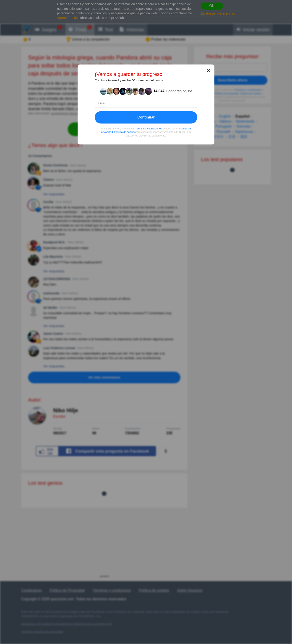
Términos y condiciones (149, 128)
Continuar (146, 117)
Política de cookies (125, 132)
